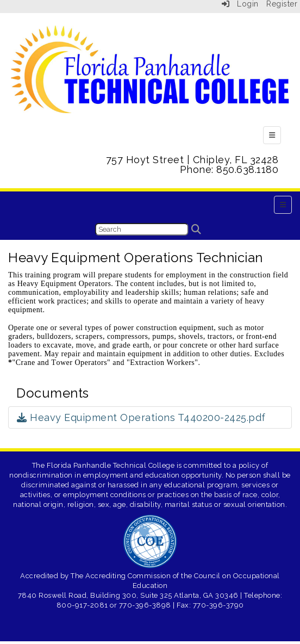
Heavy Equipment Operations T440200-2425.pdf (141, 417)
